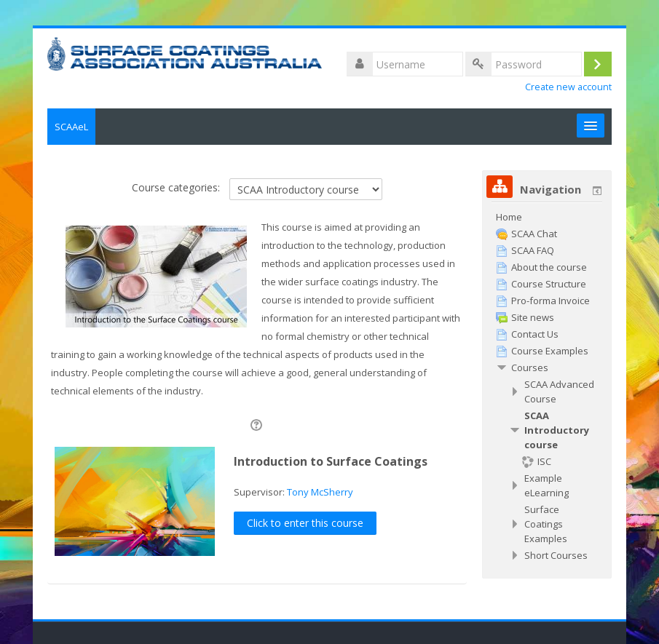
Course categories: (176, 187)
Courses (530, 367)
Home (509, 217)
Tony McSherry (320, 492)
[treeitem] (547, 217)
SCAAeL (71, 127)
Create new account (568, 87)
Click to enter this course (305, 523)
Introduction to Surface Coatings (331, 461)
